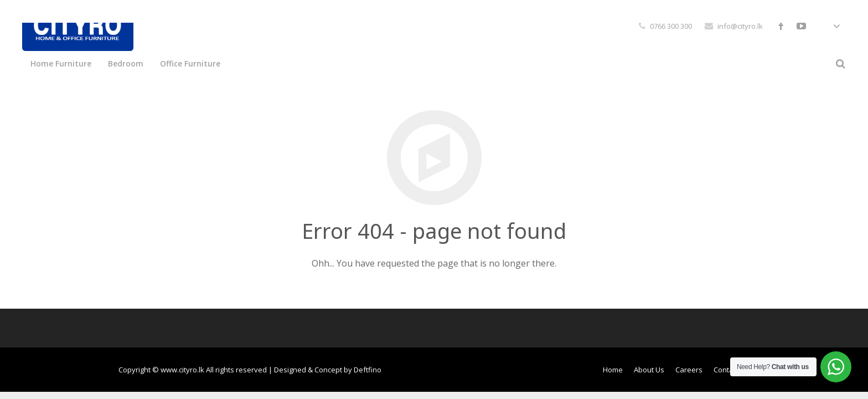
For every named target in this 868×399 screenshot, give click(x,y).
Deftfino (368, 370)
